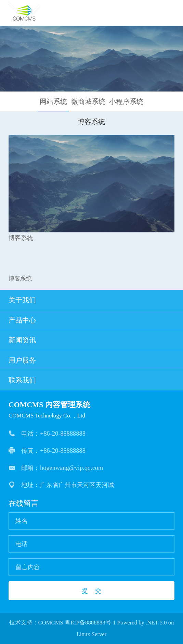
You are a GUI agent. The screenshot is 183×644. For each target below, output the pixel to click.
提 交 (91, 591)
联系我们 (92, 380)
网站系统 (53, 101)
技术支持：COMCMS (36, 623)
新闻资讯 (92, 340)
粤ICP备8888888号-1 (90, 623)
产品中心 (92, 320)
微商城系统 (88, 101)
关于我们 (92, 300)
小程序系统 (126, 101)
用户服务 (92, 360)
